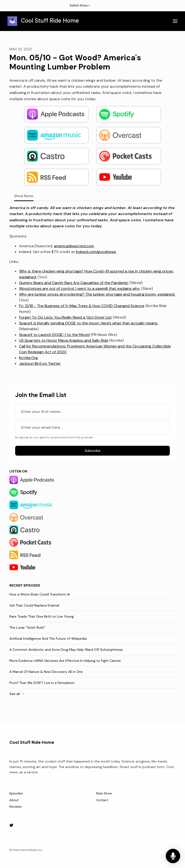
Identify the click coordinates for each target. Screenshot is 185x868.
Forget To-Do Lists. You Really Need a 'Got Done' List (65, 317)
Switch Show (79, 5)
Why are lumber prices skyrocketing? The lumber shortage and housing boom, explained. (97, 294)
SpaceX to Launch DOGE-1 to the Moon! (54, 335)
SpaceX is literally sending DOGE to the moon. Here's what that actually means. (89, 323)
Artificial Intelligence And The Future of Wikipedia (48, 639)
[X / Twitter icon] (11, 825)
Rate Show (104, 793)
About (14, 800)
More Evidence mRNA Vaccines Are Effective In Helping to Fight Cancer (65, 661)
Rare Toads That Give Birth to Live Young (42, 616)
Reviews (16, 807)
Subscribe (93, 451)
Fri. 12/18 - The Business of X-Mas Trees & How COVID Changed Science (82, 306)
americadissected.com (74, 246)
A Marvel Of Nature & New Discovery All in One (46, 672)
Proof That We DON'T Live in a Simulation (42, 683)
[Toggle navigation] (175, 21)
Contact (102, 800)
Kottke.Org (28, 358)
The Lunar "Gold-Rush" (27, 627)
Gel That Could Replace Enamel (34, 605)
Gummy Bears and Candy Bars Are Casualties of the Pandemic (74, 283)
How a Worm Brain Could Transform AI (40, 594)
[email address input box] (92, 427)
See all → (17, 694)
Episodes (16, 793)
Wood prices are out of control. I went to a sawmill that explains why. (80, 288)
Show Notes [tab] (24, 196)
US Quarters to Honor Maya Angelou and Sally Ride (64, 340)
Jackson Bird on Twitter (40, 363)
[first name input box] (92, 411)
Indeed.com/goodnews (96, 252)
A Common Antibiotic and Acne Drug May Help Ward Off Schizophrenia (66, 650)
